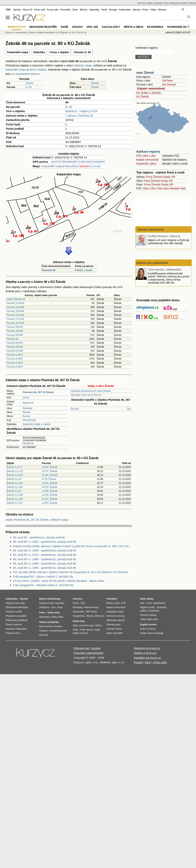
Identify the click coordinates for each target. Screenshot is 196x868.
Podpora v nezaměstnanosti (53, 631)
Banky (43, 599)
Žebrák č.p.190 (15, 495)
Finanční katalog (148, 615)
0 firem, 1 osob (83, 270)
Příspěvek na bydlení (16, 616)
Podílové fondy (91, 607)
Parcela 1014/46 (15, 307)
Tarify (104, 10)
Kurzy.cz (9, 32)
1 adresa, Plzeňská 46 (79, 116)
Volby (143, 619)
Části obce (163, 188)
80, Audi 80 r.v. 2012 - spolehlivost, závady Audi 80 (45, 555)
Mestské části (178, 188)
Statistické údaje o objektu (37, 424)
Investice (78, 599)
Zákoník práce (113, 625)
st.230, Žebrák (50, 495)
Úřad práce (45, 617)
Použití (138, 662)
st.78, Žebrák (49, 479)
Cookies (96, 648)
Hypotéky (94, 10)
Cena (149, 603)
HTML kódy (160, 662)
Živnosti (75, 409)
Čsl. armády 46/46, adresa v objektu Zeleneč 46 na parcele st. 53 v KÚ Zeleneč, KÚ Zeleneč (70, 572)
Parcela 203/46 (15, 331)
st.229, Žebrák (50, 487)
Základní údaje (83, 65)
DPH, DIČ (92, 27)
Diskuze (162, 10)
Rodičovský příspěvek (17, 620)
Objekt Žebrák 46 (16, 299)
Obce (146, 188)
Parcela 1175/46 (15, 319)
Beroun (27, 416)
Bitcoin (84, 10)
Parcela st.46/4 (15, 367)
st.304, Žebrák (50, 503)
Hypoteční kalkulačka (16, 629)
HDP (88, 612)
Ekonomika (155, 27)
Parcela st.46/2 (15, 359)
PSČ (123, 603)
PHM (83, 630)
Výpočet (24, 599)
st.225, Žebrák (50, 483)
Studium (192, 3)
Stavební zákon (114, 629)
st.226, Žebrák (50, 475)
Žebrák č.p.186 (15, 487)
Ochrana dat (81, 648)
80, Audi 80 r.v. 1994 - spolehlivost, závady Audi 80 (45, 559)
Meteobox (175, 3)
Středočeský (29, 420)
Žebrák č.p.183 (15, 475)
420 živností (169, 85)
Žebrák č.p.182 (15, 483)
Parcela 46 (12, 339)
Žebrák (29, 83)
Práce (146, 10)
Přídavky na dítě (14, 612)
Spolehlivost (159, 603)
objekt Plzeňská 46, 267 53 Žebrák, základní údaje (37, 520)
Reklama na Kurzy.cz (147, 648)
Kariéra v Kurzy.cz (145, 653)
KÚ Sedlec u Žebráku (149, 93)
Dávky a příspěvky (49, 622)
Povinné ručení (13, 633)
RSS (148, 662)
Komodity (65, 10)
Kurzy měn (53, 10)
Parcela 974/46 (15, 351)
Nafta (97, 630)
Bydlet (184, 3)
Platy (61, 617)
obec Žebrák (145, 73)
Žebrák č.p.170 (15, 471)
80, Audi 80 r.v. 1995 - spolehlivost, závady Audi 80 (45, 568)
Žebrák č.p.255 (15, 503)
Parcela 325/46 (15, 335)
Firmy (149, 177)
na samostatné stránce (26, 74)
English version (148, 625)
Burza (76, 603)
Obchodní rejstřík (145, 3)
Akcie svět (40, 10)
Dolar (60, 607)
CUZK (94, 111)
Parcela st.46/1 (15, 355)
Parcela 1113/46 (15, 315)
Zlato (75, 10)
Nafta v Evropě (80, 633)
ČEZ (83, 603)
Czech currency (148, 629)
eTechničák (154, 611)
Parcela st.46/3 (15, 363)
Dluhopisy (78, 607)
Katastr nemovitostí (151, 89)
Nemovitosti (21, 32)
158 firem (167, 81)
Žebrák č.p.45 (14, 479)
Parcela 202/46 (15, 327)
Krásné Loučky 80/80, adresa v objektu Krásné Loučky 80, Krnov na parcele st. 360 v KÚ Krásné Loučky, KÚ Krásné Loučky (72, 546)
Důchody (44, 635)
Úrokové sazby (46, 603)
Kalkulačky (111, 27)
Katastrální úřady (115, 612)
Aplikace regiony (148, 152)
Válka (153, 10)
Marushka (71, 166)
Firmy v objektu (59, 52)
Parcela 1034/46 (15, 311)
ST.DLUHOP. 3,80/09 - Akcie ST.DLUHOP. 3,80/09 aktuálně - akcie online (59, 581)
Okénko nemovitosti (150, 230)
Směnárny (44, 607)
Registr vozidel (147, 607)
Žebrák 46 (28, 403)
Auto (142, 603)
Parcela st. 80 (83, 52)
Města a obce (134, 27)
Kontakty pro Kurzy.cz (147, 658)
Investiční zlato (86, 625)
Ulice (153, 188)
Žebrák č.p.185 (15, 499)
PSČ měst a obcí (146, 156)
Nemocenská (46, 626)
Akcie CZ (27, 10)
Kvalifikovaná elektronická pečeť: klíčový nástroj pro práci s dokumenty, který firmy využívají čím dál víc (169, 278)
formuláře (118, 633)
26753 (26, 398)
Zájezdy (158, 3)
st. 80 (29, 87)
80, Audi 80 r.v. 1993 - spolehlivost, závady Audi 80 (45, 550)
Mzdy (94, 612)
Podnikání (112, 599)
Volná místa (53, 613)
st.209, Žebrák (50, 467)
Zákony (136, 10)
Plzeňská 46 (49, 270)
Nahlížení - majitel (77, 111)
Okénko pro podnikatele (152, 263)
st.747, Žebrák (50, 471)
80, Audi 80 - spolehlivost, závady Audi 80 (39, 537)
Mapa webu (152, 619)
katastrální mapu (16, 69)
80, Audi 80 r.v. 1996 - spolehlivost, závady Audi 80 (45, 563)
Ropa (76, 630)
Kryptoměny (79, 616)
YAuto (166, 3)
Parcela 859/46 (15, 343)
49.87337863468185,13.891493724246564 (78, 162)
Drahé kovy (79, 621)
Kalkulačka (125, 10)
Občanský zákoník (116, 620)
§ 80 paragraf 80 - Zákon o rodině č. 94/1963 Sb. (43, 577)
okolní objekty (38, 69)
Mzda (54, 617)
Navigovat (28, 443)
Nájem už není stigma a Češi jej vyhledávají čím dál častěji (168, 242)
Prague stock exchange (152, 633)
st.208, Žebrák (50, 491)
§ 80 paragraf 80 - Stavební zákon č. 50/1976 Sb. (44, 585)
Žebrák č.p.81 (14, 491)
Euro (54, 607)
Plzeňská (28, 408)
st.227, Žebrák (50, 499)
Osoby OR (169, 177)
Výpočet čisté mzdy (15, 603)
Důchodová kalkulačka (17, 607)
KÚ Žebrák (143, 97)
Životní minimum (14, 625)
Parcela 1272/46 (15, 323)
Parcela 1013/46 (15, 303)
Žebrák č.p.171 (15, 467)
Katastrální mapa (18, 52)
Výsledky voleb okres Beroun (86, 395)
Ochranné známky (181, 27)
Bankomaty (54, 599)
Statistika (39, 52)
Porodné (58, 626)
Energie (113, 10)
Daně (65, 27)
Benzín (90, 630)
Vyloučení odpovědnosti (88, 653)
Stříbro (98, 625)
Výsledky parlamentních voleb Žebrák (91, 391)
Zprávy (17, 10)
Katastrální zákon (146, 164)
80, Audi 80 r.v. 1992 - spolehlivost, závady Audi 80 (45, 542)
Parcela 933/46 (15, 347)
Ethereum (99, 616)
